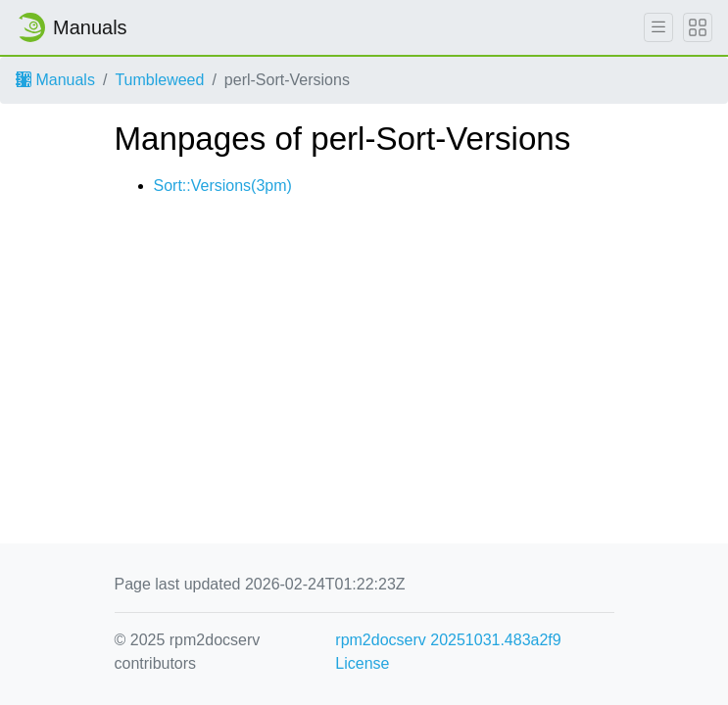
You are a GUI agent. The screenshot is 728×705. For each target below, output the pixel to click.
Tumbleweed (159, 80)
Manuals (55, 80)
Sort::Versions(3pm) (223, 186)
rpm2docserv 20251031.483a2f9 (448, 640)
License (362, 663)
